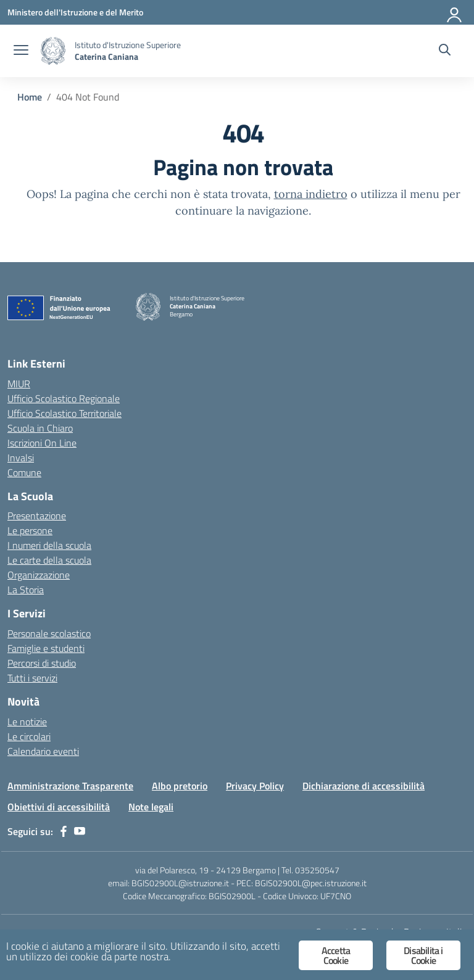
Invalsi (21, 458)
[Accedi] (455, 12)
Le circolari (29, 736)
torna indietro (311, 194)
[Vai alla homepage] (53, 51)
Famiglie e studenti (46, 648)
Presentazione (37, 516)
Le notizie (27, 722)
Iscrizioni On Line (42, 443)
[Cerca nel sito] (445, 51)
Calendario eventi (43, 751)
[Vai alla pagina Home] (30, 97)
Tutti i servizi (32, 678)
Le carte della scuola (49, 560)
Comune (24, 472)
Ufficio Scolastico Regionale (64, 398)
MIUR (19, 384)
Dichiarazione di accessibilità (364, 786)
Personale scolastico (49, 633)
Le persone (30, 530)
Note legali (151, 807)
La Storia (26, 590)
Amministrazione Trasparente (70, 786)
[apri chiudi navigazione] (21, 51)
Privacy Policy (255, 786)
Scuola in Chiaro (40, 428)
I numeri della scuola (49, 545)
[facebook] (64, 831)
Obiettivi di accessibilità (59, 807)
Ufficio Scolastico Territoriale (64, 413)
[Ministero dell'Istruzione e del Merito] (75, 12)
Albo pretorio (180, 786)
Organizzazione (39, 575)
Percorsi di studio (42, 663)
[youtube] (80, 831)
